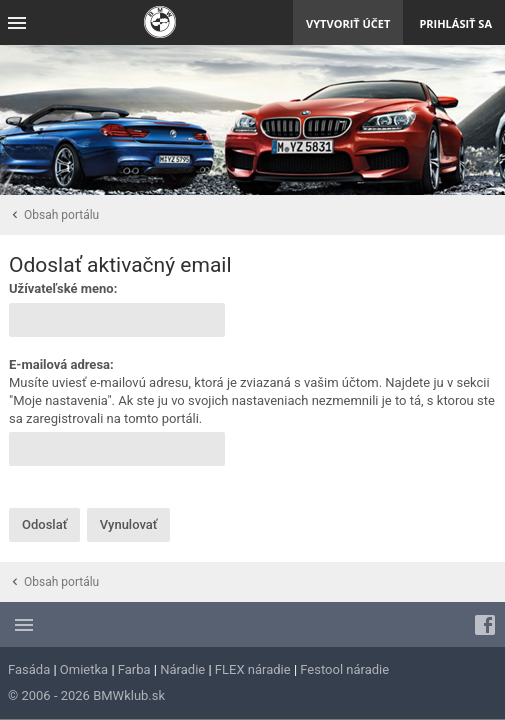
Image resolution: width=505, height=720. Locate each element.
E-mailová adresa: (61, 364)
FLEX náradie (253, 669)
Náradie (182, 669)
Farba (134, 669)
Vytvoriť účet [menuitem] (348, 23)
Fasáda (29, 669)
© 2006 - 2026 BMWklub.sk (86, 695)
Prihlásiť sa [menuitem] (455, 23)
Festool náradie (344, 669)
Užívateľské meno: (63, 288)
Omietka (84, 669)
